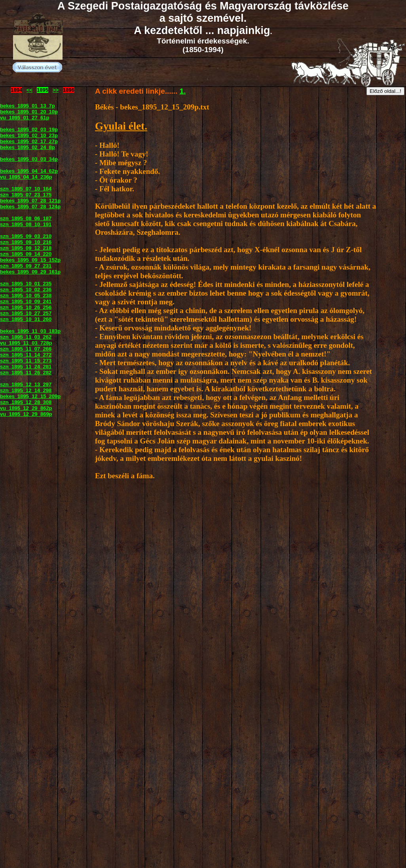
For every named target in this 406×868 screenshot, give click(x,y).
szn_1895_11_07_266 (26, 349)
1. (183, 91)
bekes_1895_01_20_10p (29, 112)
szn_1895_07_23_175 (26, 195)
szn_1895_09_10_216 (26, 242)
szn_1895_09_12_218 (26, 248)
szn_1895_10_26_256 (26, 307)
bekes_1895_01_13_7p (28, 106)
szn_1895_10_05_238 (26, 295)
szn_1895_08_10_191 (26, 224)
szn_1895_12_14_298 (26, 390)
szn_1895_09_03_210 (26, 236)
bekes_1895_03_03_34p (29, 159)
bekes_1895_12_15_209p (30, 396)
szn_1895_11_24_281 (26, 367)
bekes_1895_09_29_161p (30, 272)
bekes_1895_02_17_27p (29, 141)
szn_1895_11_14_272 (26, 355)
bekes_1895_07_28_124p (30, 207)
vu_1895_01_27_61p (25, 118)
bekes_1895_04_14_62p (29, 171)
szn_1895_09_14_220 (26, 254)
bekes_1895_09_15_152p (30, 260)
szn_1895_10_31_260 (26, 319)
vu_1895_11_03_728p (26, 343)
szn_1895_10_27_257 (26, 313)
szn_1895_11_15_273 (26, 361)
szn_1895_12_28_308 (26, 402)
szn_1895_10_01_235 (26, 284)
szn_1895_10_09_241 (26, 301)
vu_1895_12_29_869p (26, 414)
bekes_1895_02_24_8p (28, 147)
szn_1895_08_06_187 (26, 218)
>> (56, 90)
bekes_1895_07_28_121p (30, 201)
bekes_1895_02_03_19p (29, 129)
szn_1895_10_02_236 (26, 290)
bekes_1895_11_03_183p (30, 331)
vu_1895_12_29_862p (26, 408)
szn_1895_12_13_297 (26, 384)
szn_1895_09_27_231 (26, 266)
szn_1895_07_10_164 (26, 189)
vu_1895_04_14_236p (26, 177)
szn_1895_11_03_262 (26, 337)
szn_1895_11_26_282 (26, 373)
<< (29, 90)
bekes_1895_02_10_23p (29, 135)
